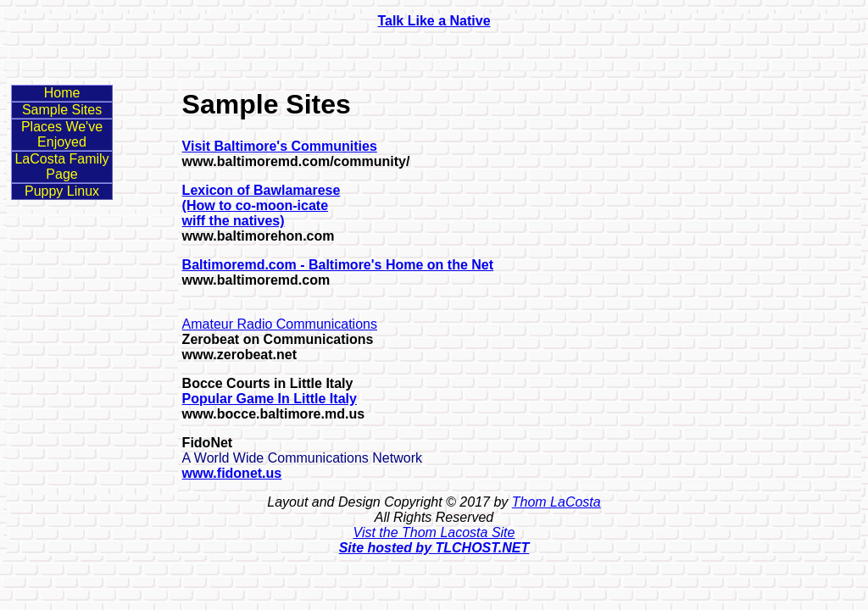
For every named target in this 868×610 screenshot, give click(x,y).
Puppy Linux (62, 191)
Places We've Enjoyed (62, 134)
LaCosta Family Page (61, 166)
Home (62, 93)
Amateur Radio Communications (280, 324)
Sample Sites (62, 110)
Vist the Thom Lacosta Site (434, 532)
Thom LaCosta (556, 502)
